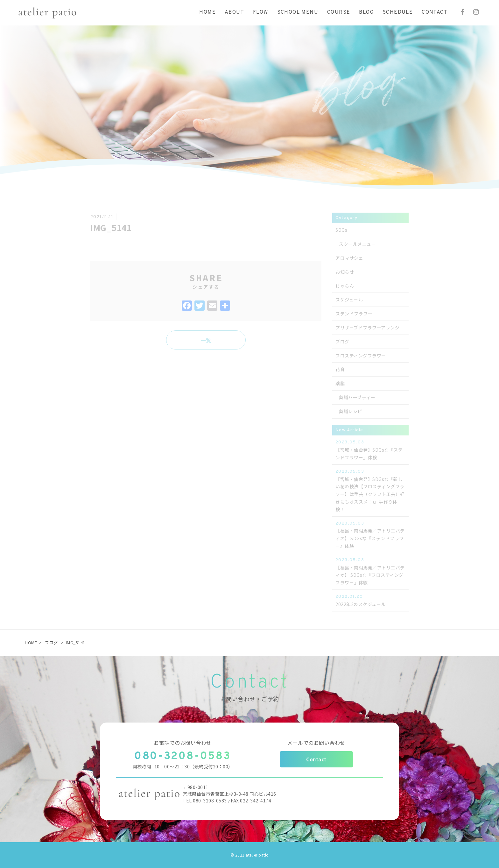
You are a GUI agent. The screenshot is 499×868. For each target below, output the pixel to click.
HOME (31, 642)
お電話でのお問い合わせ (183, 743)
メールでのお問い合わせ (316, 743)
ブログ (51, 642)
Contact (316, 759)
